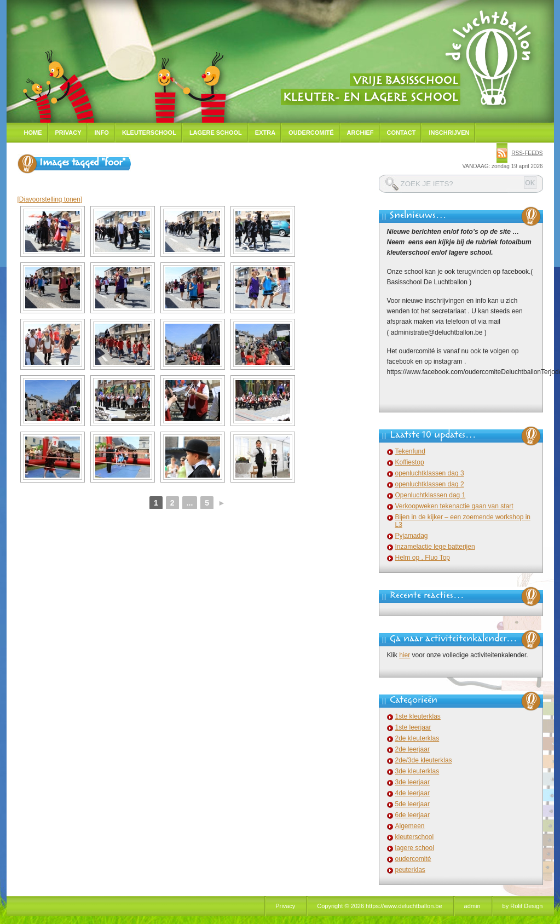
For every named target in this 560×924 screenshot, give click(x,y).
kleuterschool (415, 837)
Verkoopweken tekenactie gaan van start (454, 506)
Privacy (68, 133)
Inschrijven (449, 133)
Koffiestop (410, 462)
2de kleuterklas (417, 738)
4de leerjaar (412, 793)
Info (102, 133)
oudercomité (413, 859)
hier (405, 655)
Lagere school (216, 133)
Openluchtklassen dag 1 (431, 495)
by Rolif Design (523, 906)
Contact (402, 133)
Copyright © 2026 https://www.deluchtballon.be (379, 906)
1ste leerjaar (413, 727)
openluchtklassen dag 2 (430, 484)
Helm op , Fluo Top (423, 558)
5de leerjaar (412, 804)
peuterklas (410, 870)
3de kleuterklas (417, 771)
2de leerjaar (412, 749)
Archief (360, 133)
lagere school (415, 848)
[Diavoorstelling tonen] (50, 199)
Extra (265, 133)
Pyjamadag (412, 536)
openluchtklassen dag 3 (430, 473)
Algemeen (410, 826)
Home (33, 133)
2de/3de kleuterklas (424, 760)
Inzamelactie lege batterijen (435, 547)
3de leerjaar (412, 782)
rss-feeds (527, 153)
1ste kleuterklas (418, 716)
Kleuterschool (149, 133)
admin (472, 906)
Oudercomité (311, 133)
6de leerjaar (412, 815)
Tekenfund (410, 451)
